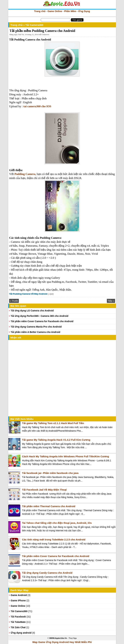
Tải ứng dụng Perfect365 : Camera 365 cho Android (40, 316)
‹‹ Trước (14, 301)
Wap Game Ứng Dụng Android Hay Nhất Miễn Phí (62, 642)
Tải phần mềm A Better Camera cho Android (36, 332)
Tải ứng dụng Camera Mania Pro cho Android (36, 327)
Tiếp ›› (111, 301)
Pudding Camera (25, 174)
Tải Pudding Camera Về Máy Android (28, 294)
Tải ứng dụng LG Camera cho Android (32, 311)
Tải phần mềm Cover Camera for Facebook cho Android (42, 321)
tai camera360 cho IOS (37, 106)
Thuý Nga (73, 638)
